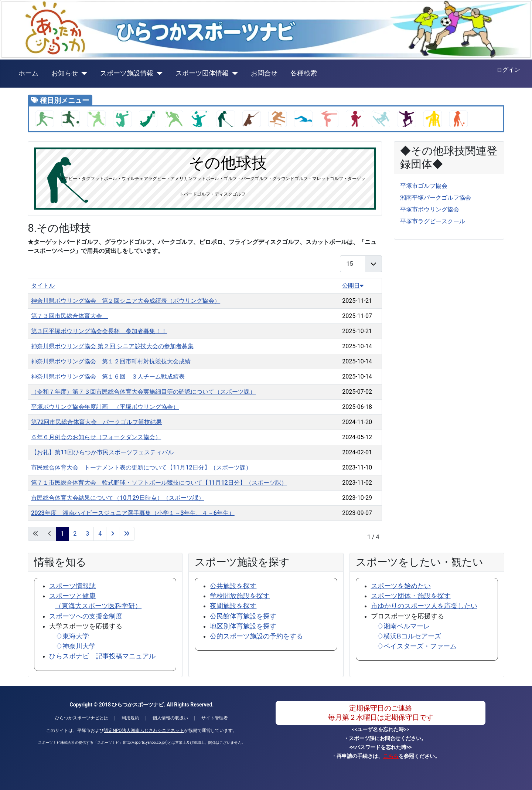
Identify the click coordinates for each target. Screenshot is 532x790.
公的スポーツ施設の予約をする (256, 636)
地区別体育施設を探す (243, 626)
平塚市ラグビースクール (433, 221)
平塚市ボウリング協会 (430, 209)
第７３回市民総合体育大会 (69, 316)
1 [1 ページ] (62, 534)
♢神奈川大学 (76, 646)
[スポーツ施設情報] (158, 73)
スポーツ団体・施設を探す (411, 596)
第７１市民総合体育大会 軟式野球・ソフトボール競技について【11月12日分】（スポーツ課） (159, 483)
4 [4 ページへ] (100, 534)
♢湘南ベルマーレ (403, 626)
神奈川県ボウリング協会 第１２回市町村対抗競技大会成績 (111, 361)
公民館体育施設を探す (243, 616)
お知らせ (65, 73)
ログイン (508, 70)
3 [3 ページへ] (87, 534)
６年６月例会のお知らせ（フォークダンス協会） (96, 437)
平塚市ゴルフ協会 (424, 186)
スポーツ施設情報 (127, 73)
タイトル (43, 286)
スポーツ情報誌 (72, 586)
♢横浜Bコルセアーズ (409, 636)
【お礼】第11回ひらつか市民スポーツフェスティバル (102, 452)
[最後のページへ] (127, 534)
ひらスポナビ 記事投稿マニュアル (102, 656)
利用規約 (130, 718)
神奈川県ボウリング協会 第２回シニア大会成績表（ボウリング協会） (126, 301)
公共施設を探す (233, 586)
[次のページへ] (113, 534)
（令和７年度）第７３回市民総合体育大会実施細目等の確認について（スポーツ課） (143, 392)
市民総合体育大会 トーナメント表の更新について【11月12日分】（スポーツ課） (141, 467)
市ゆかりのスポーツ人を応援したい (424, 606)
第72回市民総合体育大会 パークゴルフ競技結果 (96, 422)
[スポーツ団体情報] (233, 73)
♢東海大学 (72, 636)
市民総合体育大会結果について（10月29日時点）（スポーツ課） (117, 498)
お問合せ (264, 73)
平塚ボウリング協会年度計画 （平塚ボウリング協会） (105, 407)
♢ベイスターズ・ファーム (417, 646)
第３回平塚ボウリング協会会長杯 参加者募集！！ (99, 331)
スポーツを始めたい (401, 586)
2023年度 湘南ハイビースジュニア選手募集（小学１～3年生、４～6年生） (133, 513)
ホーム (28, 73)
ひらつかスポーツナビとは (82, 718)
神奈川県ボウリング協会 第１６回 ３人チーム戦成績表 (108, 377)
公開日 (353, 286)
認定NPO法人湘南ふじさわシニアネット (144, 730)
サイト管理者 (215, 718)
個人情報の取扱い (170, 718)
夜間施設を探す (233, 606)
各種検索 (304, 73)
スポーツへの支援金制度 (86, 616)
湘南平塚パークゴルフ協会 (436, 198)
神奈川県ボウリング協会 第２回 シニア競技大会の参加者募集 (112, 346)
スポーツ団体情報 (202, 73)
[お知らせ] (83, 73)
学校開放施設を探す (240, 596)
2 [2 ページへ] (75, 534)
